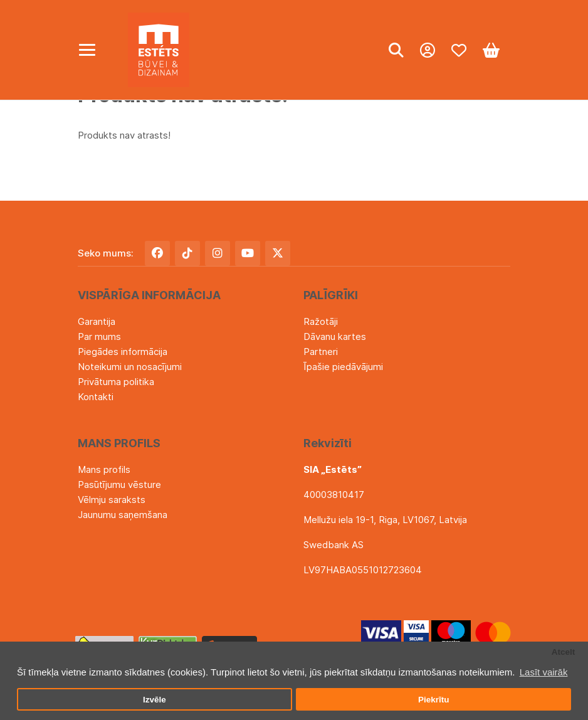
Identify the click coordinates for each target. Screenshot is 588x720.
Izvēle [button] (155, 700)
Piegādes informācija (123, 352)
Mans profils (104, 469)
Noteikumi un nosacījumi (130, 367)
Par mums (99, 336)
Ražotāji (321, 321)
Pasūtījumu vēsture (119, 484)
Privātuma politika (116, 382)
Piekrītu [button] (434, 700)
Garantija (97, 321)
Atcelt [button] (564, 652)
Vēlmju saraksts (112, 500)
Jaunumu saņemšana (123, 515)
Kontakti (96, 397)
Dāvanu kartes (335, 336)
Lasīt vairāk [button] (544, 672)
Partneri (321, 352)
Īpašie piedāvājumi (343, 367)
